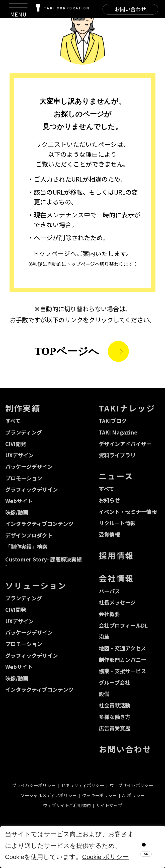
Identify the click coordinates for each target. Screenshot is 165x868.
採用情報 (116, 555)
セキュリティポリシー (82, 785)
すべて (13, 421)
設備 (104, 694)
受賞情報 (109, 534)
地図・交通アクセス (122, 648)
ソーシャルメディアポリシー (48, 795)
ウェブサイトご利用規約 (67, 805)
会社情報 (116, 578)
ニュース (116, 476)
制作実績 (23, 408)
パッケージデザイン (29, 467)
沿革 (104, 637)
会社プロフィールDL (123, 625)
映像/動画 (17, 512)
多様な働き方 (115, 717)
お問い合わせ (125, 749)
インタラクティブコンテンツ (39, 524)
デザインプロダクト (29, 535)
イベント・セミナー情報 (128, 512)
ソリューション (36, 585)
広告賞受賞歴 (115, 728)
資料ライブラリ (117, 455)
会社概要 (109, 614)
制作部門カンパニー (122, 660)
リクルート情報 (117, 523)
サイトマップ (109, 805)
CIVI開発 (16, 444)
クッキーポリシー (99, 795)
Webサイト (19, 501)
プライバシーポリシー (34, 785)
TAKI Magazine (118, 432)
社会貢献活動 (115, 705)
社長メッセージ (117, 602)
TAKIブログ (113, 421)
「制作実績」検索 (26, 546)
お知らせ (109, 500)
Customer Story (44, 562)
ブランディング (24, 432)
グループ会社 (114, 682)
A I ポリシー (133, 795)
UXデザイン (19, 455)
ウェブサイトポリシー (131, 785)
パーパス (109, 591)
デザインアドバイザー (125, 444)
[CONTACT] (130, 9)
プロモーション (24, 478)
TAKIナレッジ (127, 408)
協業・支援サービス (122, 671)
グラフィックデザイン (32, 489)
